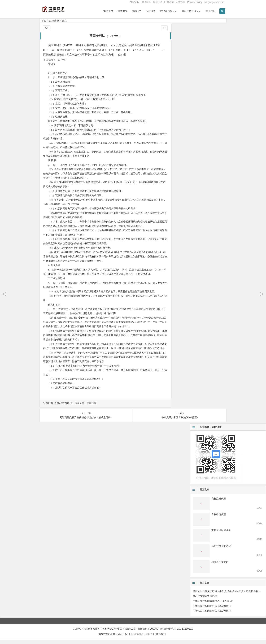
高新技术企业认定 (191, 11)
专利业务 (151, 11)
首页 (44, 25)
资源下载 (158, 2)
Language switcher (214, 2)
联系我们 (169, 2)
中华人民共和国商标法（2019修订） (212, 615)
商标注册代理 (219, 503)
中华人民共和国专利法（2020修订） (212, 610)
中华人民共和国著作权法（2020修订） (214, 605)
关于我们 (211, 11)
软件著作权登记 (169, 11)
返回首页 (108, 11)
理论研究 (146, 2)
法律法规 (54, 25)
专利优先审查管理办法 (205, 600)
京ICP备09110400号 (142, 638)
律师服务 (123, 11)
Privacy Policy (195, 2)
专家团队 (135, 2)
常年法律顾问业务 (221, 535)
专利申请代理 (219, 519)
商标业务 (137, 11)
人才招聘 (181, 2)
